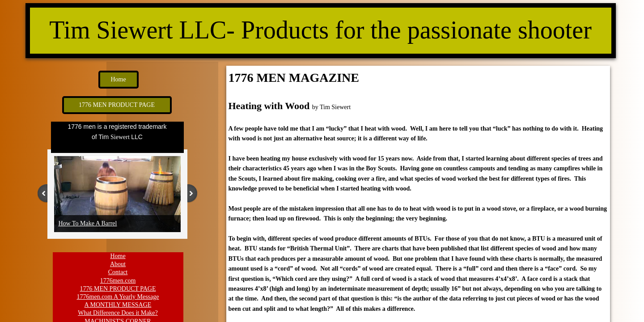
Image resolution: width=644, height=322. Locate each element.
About (118, 264)
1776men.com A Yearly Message (118, 297)
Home (118, 256)
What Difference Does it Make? (118, 313)
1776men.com (118, 281)
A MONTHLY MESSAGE (118, 305)
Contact (118, 272)
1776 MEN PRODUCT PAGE (118, 289)
